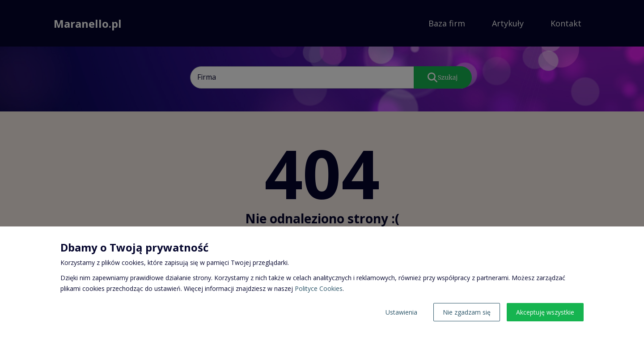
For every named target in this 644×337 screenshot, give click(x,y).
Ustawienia (401, 312)
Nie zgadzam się (467, 312)
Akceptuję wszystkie (545, 312)
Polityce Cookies (319, 288)
